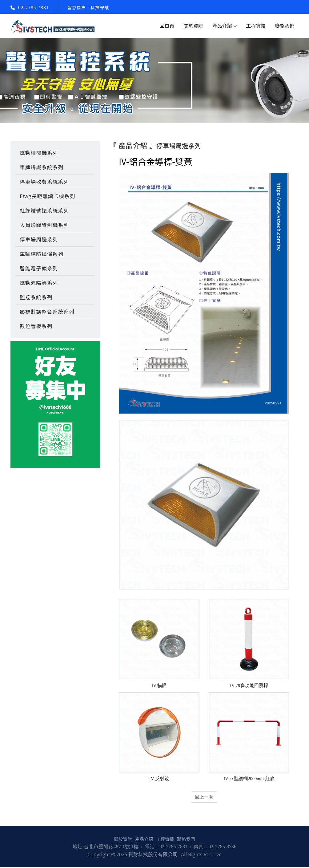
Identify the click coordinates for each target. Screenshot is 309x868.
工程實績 (256, 26)
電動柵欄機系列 (39, 153)
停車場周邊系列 (39, 239)
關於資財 (193, 26)
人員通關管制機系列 (44, 225)
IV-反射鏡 (159, 779)
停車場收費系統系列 (44, 182)
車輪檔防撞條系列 (42, 254)
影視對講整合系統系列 (47, 312)
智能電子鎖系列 (39, 268)
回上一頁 (204, 797)
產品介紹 (222, 26)
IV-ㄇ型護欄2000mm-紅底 (249, 779)
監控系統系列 (36, 297)
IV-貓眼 (159, 686)
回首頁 (167, 26)
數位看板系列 (36, 326)
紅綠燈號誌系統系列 (44, 210)
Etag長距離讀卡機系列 (47, 196)
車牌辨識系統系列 (42, 167)
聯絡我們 (285, 26)
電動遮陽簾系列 (39, 283)
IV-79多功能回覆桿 (249, 686)
